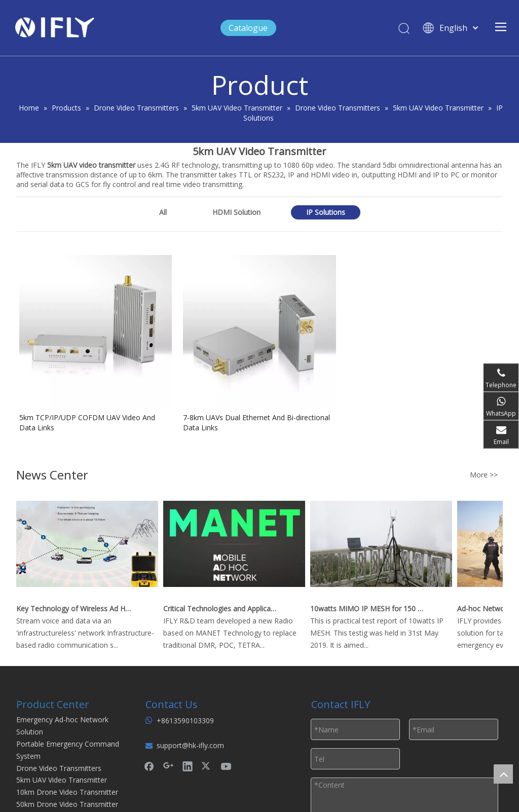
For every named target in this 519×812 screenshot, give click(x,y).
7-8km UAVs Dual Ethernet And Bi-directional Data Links (256, 422)
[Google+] (168, 766)
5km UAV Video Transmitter (62, 780)
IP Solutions (326, 212)
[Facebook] (149, 766)
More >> (484, 475)
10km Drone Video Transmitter (67, 792)
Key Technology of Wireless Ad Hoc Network (76, 608)
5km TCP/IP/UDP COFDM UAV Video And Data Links (87, 422)
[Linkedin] (188, 766)
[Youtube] (226, 766)
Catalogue (248, 28)
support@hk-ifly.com (190, 745)
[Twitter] (207, 766)
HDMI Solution (236, 212)
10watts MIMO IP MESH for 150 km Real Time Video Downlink (369, 608)
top (503, 774)
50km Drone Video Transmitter (67, 804)
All (163, 212)
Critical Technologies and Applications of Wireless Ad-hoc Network (223, 608)
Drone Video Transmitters (59, 768)
